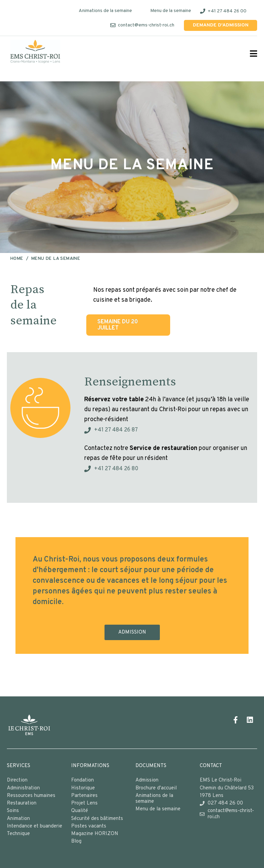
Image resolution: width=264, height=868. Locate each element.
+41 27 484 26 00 (227, 11)
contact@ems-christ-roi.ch (146, 25)
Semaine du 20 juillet (118, 325)
